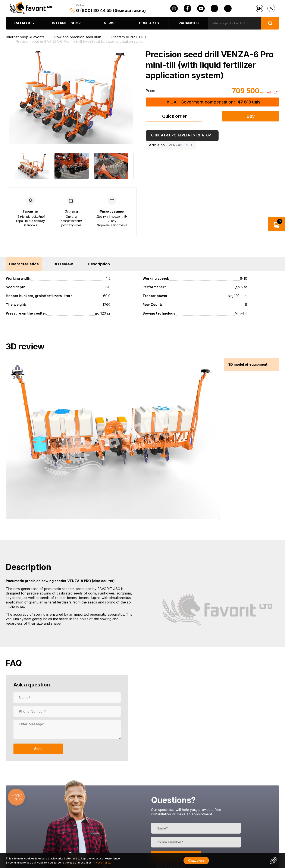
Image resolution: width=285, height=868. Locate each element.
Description (99, 264)
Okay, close (196, 861)
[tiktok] (228, 8)
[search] (235, 23)
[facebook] (187, 8)
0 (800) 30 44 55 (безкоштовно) (111, 10)
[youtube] (201, 8)
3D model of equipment (248, 364)
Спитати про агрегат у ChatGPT (182, 135)
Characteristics (24, 264)
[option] (71, 97)
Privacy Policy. (102, 863)
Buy (251, 116)
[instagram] (174, 8)
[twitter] (214, 8)
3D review (63, 264)
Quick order (174, 116)
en (259, 8)
